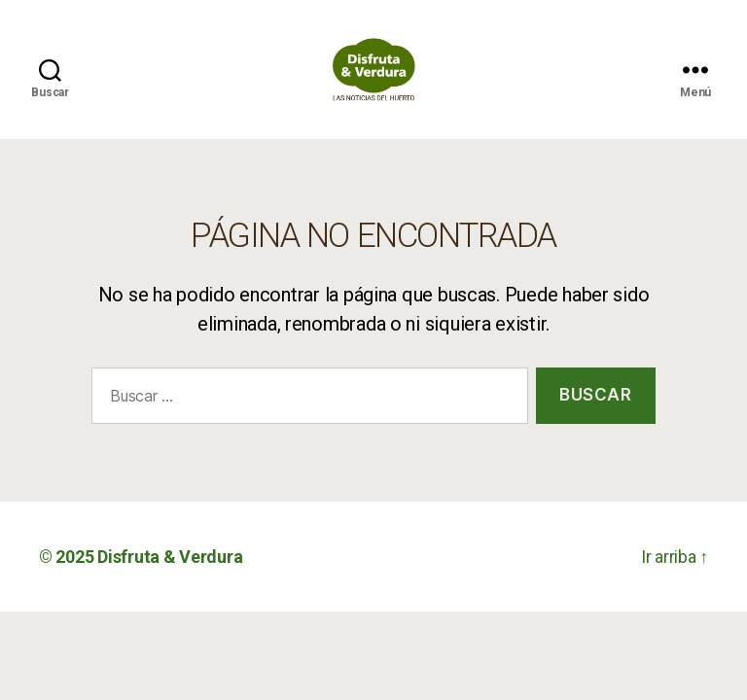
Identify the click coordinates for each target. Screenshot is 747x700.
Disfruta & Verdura (170, 579)
